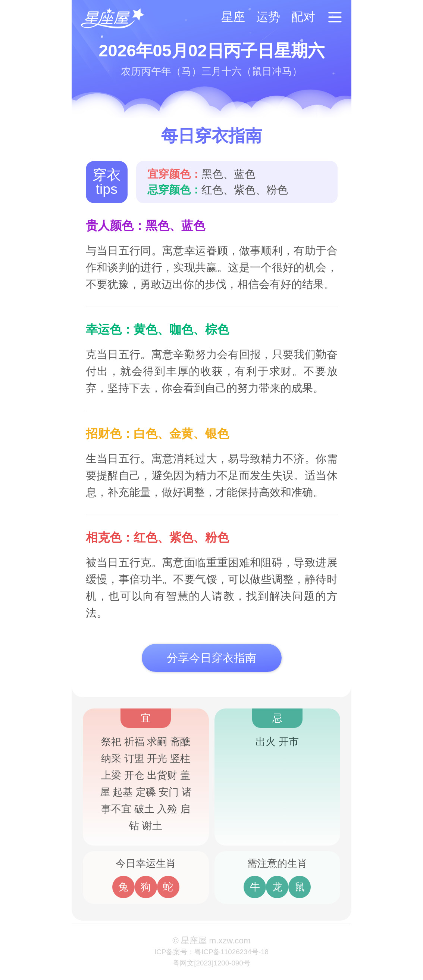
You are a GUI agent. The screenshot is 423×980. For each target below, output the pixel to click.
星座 (233, 17)
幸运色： (110, 329)
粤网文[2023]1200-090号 (211, 963)
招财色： (110, 434)
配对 (303, 17)
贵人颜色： (116, 226)
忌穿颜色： (174, 190)
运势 (268, 17)
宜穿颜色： (174, 174)
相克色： (110, 537)
